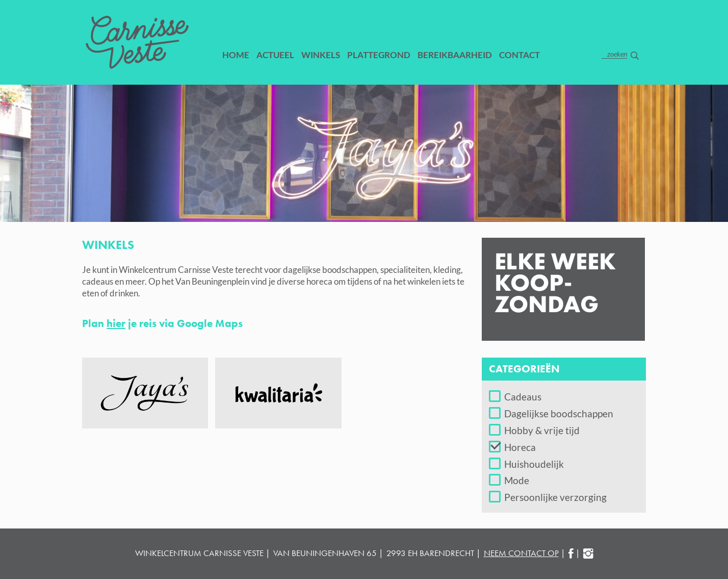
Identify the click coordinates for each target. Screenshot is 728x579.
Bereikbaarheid (455, 55)
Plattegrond (379, 55)
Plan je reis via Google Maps (165, 323)
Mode (517, 480)
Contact (519, 55)
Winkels (321, 55)
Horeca (520, 447)
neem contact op (521, 553)
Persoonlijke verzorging (555, 497)
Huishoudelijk (534, 464)
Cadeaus (523, 397)
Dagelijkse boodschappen (559, 413)
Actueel (275, 55)
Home (236, 55)
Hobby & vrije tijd (542, 430)
